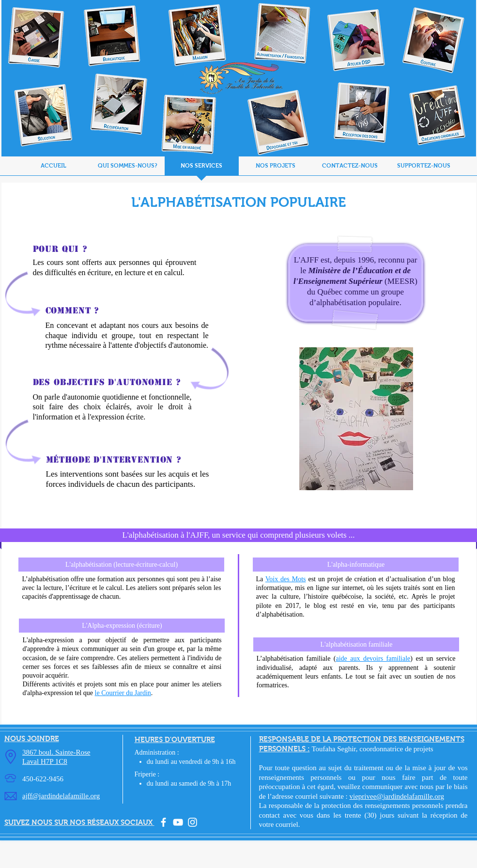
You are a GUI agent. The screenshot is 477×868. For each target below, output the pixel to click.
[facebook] (163, 822)
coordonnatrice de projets (396, 749)
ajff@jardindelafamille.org (61, 796)
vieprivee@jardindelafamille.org (397, 796)
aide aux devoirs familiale (373, 659)
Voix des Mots (286, 579)
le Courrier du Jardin (123, 693)
